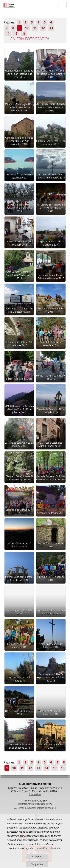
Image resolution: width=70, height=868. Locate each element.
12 (43, 28)
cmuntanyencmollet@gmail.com (35, 804)
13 (51, 28)
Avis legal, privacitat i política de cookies (35, 808)
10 (27, 28)
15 (16, 34)
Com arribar (35, 794)
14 (8, 34)
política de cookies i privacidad (44, 848)
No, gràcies (37, 864)
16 (24, 34)
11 (35, 28)
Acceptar (37, 857)
